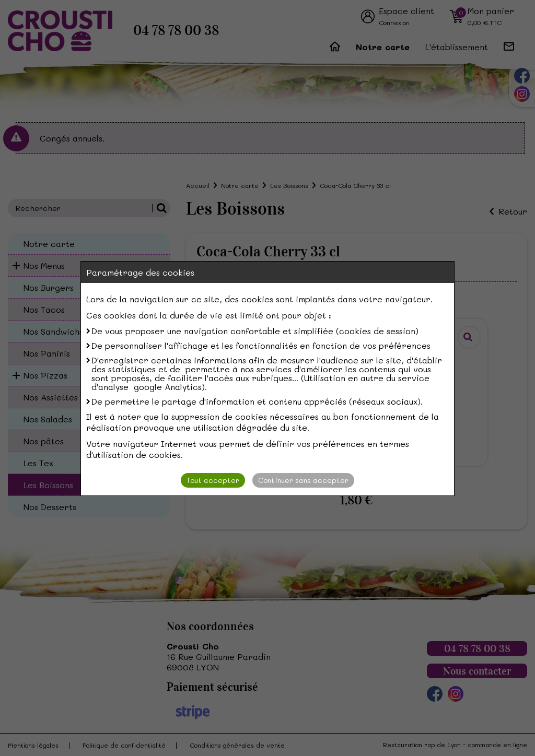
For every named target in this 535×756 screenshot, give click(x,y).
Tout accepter (213, 480)
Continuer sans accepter (303, 480)
